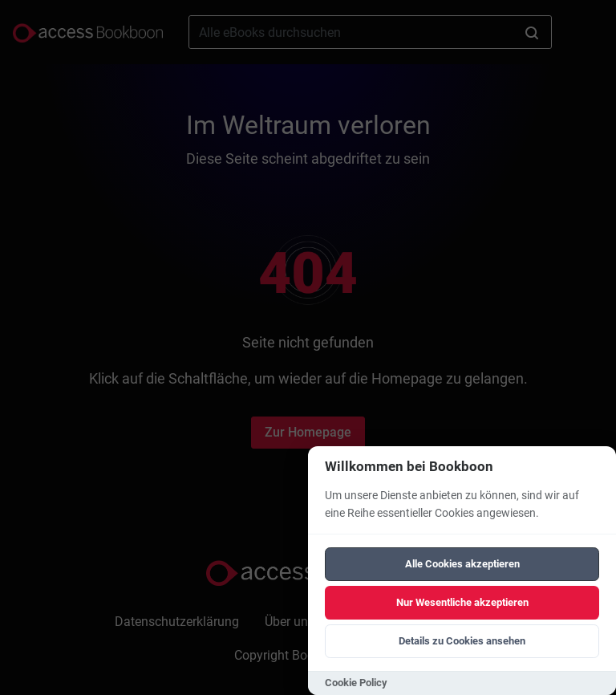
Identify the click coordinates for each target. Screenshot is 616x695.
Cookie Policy (356, 683)
